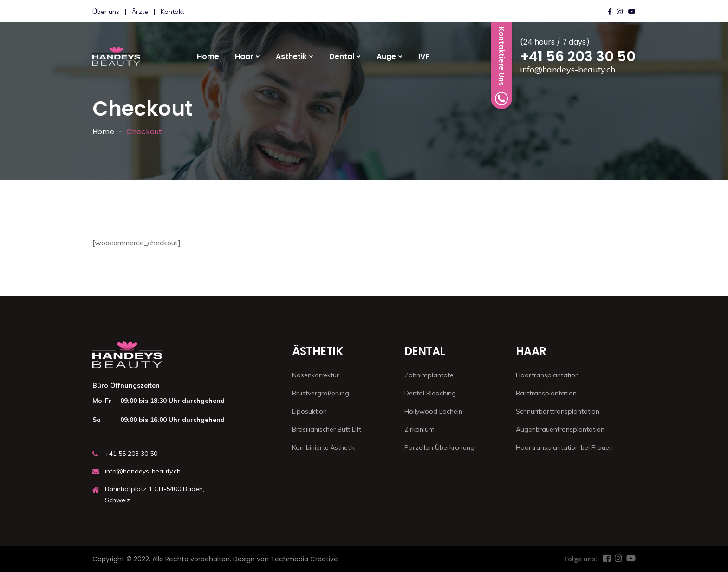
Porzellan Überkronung (439, 447)
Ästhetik (291, 56)
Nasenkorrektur (315, 375)
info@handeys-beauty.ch (568, 69)
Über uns (106, 12)
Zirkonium (419, 429)
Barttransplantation (546, 393)
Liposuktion (309, 411)
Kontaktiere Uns (501, 66)
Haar (244, 56)
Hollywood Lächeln (433, 411)
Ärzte (140, 12)
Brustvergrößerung (321, 393)
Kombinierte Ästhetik (323, 447)
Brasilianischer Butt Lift (327, 429)
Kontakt (172, 12)
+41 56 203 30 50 (578, 57)
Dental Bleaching (430, 393)
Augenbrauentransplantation (560, 429)
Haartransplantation (547, 375)
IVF (424, 56)
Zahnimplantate (429, 375)
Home (208, 56)
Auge (386, 56)
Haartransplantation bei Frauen (564, 447)
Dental (342, 56)
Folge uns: (581, 559)
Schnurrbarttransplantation (558, 411)
